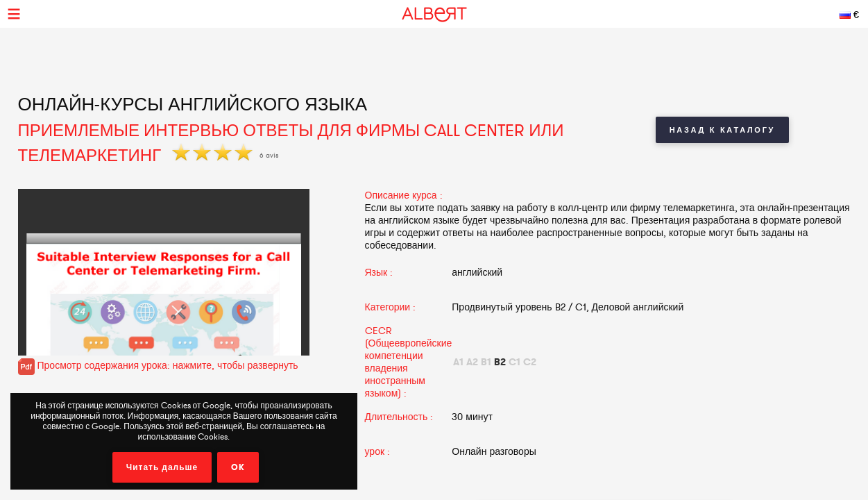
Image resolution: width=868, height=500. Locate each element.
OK (238, 467)
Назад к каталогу (722, 130)
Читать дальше (162, 467)
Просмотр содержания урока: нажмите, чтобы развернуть (158, 365)
